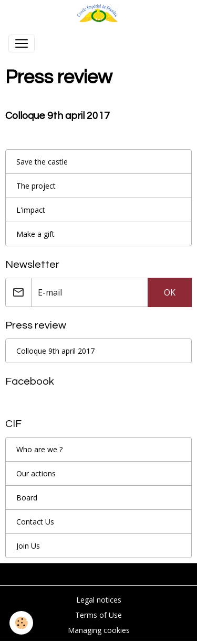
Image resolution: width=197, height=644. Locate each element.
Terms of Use (98, 615)
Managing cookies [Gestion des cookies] (99, 630)
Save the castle (42, 162)
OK (170, 292)
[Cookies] (21, 623)
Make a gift (35, 234)
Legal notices (99, 600)
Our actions (36, 473)
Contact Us (35, 522)
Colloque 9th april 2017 (58, 116)
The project (36, 186)
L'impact (31, 210)
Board (27, 498)
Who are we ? (39, 449)
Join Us (28, 546)
